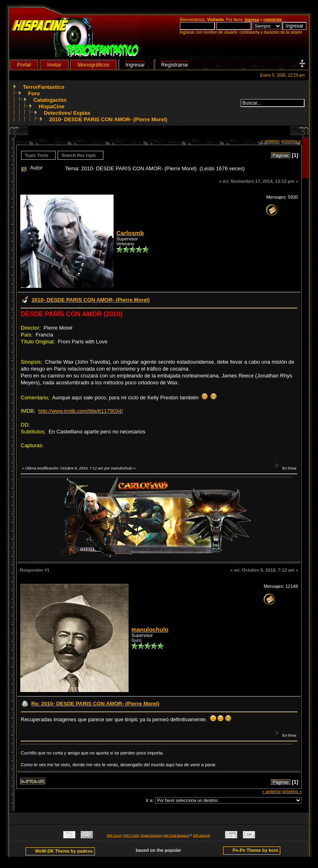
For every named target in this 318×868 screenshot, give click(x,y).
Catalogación (50, 100)
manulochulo (150, 630)
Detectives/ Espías (67, 113)
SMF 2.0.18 (114, 835)
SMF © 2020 (131, 835)
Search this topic (79, 155)
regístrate (273, 20)
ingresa (252, 20)
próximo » (291, 141)
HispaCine (52, 106)
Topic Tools (37, 155)
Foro (34, 93)
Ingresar (135, 65)
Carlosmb (130, 233)
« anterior (270, 141)
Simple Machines (151, 835)
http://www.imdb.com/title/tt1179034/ (81, 411)
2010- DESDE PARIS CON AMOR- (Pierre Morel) (108, 119)
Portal (24, 65)
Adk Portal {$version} (176, 835)
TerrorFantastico (43, 87)
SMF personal (202, 835)
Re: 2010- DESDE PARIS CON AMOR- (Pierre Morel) (95, 704)
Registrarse (174, 65)
